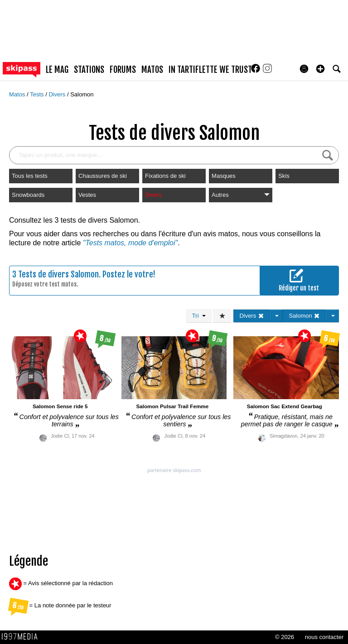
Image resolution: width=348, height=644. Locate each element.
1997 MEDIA (22, 637)
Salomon (82, 94)
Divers (58, 94)
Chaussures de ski (103, 176)
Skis (284, 176)
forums (123, 70)
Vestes (87, 195)
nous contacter (324, 637)
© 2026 (285, 637)
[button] (320, 69)
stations (89, 70)
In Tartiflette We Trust (210, 70)
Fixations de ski (165, 176)
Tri (199, 316)
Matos (18, 94)
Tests (38, 94)
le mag (57, 70)
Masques (224, 176)
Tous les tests (30, 176)
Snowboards (28, 195)
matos (152, 70)
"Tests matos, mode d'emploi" (130, 243)
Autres (241, 195)
